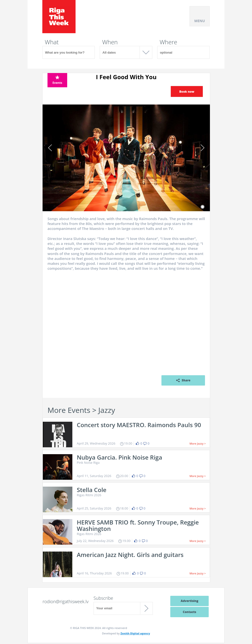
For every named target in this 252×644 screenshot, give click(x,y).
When (110, 42)
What (52, 42)
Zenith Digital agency (135, 633)
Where (168, 42)
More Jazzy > (198, 443)
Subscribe (103, 598)
